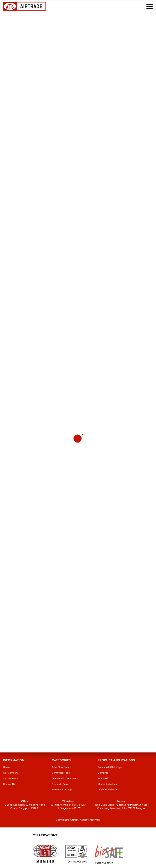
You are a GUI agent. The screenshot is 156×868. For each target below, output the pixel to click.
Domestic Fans (60, 784)
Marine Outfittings (62, 790)
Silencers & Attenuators (65, 778)
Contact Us (9, 784)
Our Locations (11, 778)
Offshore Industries (108, 790)
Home (6, 767)
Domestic (103, 773)
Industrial (103, 778)
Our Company (11, 773)
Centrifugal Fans (61, 773)
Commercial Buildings (110, 767)
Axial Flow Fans (60, 767)
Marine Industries (107, 784)
